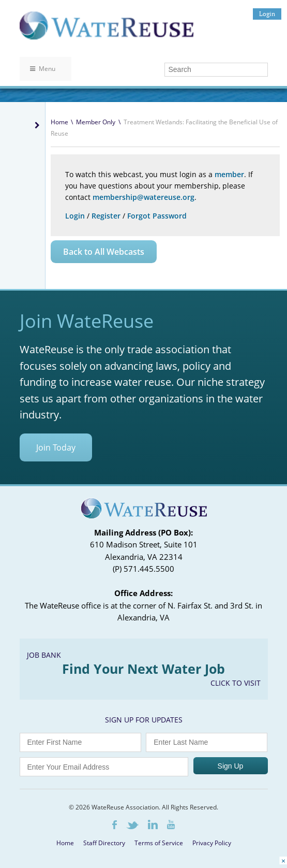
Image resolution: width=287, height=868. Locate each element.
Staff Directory (104, 843)
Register (106, 216)
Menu (43, 69)
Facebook (115, 825)
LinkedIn (153, 824)
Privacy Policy (212, 843)
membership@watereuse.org (143, 197)
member (229, 174)
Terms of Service (159, 843)
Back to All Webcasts (104, 252)
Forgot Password (157, 216)
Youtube (171, 824)
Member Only (96, 122)
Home (59, 122)
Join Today (56, 447)
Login (267, 14)
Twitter (132, 825)
